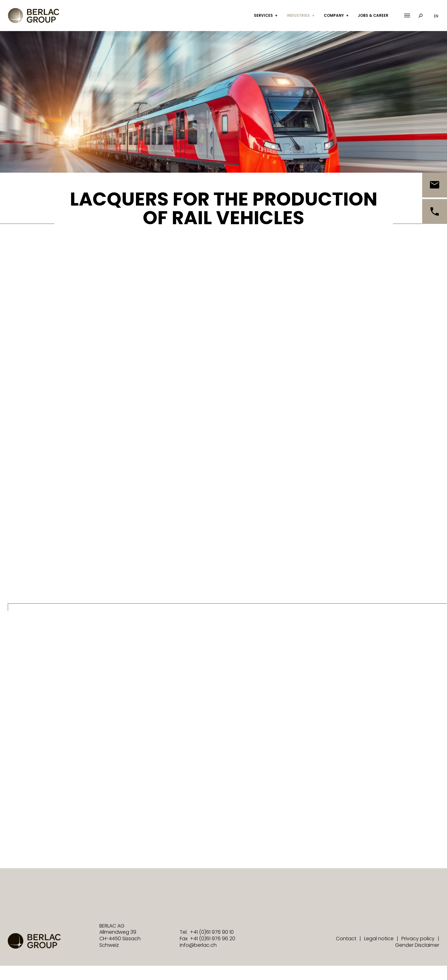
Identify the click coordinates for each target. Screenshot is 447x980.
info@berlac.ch (198, 945)
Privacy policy (418, 939)
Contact (346, 939)
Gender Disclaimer (417, 945)
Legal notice (379, 939)
